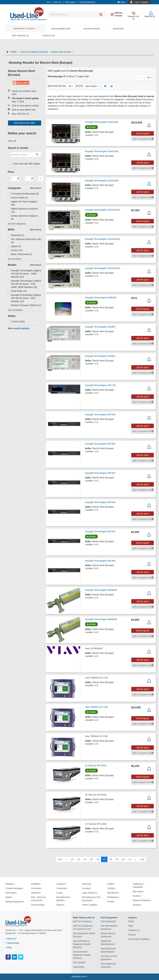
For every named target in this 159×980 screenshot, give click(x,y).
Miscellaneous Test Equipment (91, 899)
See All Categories (17, 224)
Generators (11, 893)
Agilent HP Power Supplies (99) (23, 203)
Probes (111, 902)
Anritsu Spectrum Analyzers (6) (23, 217)
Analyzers (61, 884)
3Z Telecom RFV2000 (96, 765)
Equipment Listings (25, 29)
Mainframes (113, 893)
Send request (143, 133)
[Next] (136, 859)
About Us (11, 939)
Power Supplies (89, 905)
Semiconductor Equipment (108, 935)
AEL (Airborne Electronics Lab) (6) (25, 241)
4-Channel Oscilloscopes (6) (23, 194)
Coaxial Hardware (14, 888)
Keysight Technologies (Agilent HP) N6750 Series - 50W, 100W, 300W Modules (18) (24, 284)
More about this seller (25, 123)
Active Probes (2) (18, 198)
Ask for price (143, 163)
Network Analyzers (142, 900)
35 (91, 859)
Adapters (10, 884)
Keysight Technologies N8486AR (101, 590)
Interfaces (36, 893)
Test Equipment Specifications (108, 950)
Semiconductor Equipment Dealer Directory (82, 955)
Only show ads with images (25, 164)
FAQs (131, 921)
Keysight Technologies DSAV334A (102, 122)
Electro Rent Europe (62, 52)
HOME (14, 52)
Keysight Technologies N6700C (100, 415)
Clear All (12, 141)
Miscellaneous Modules (63, 899)
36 (98, 859)
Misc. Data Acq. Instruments (39, 899)
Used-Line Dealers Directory (35, 52)
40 (123, 859)
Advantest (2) (16, 235)
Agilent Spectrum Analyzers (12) (23, 210)
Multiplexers (113, 897)
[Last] (142, 859)
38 (111, 859)
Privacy (132, 935)
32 (72, 859)
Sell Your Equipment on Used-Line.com (83, 927)
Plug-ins (60, 905)
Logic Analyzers (90, 893)
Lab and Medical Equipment (109, 927)
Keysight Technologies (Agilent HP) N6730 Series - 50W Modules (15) (24, 298)
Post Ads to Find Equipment (109, 958)
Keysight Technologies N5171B (100, 385)
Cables (111, 884)
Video (121, 2)
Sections (137, 905)
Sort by (79, 86)
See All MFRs (15, 259)
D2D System (79, 962)
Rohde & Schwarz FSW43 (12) (25, 305)
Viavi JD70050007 (94, 648)
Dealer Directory (61, 29)
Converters (62, 888)
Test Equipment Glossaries (108, 965)
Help (131, 926)
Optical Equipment (14, 902)
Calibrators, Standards (139, 885)
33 (79, 859)
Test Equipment (108, 921)
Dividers (111, 888)
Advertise (118, 29)
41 (130, 859)
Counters (86, 888)
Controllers (36, 888)
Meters (9, 897)
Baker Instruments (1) (20, 254)
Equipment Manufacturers (108, 943)
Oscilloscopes (38, 905)
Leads (59, 893)
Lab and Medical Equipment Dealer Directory (82, 944)
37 (104, 859)
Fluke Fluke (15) (17, 291)
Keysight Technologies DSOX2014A (103, 210)
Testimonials (12, 943)
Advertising (79, 967)
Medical (137, 896)
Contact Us (49, 36)
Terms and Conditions (139, 939)
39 (117, 859)
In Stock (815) (16, 322)
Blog (9, 947)
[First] (60, 859)
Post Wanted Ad (20, 36)
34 (85, 859)
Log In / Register (141, 2)
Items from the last (57, 86)
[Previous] (66, 859)
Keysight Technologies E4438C (100, 327)
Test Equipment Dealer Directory (84, 935)
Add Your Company (83, 921)
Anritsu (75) (15, 250)
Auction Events (92, 29)
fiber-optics (138, 891)
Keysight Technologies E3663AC (101, 298)
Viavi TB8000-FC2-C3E (97, 678)
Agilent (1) (14, 246)
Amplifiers (36, 884)
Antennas (86, 884)
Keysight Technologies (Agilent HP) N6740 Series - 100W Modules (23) (24, 274)
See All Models (15, 310)
